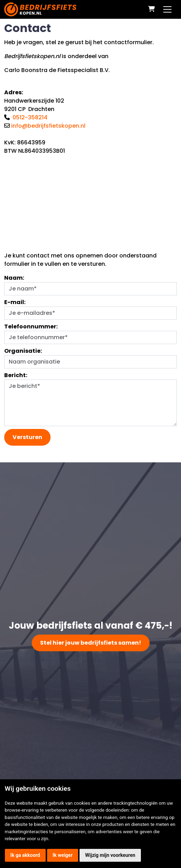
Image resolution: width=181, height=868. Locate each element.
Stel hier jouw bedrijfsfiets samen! (91, 643)
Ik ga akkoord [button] (25, 855)
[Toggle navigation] (167, 9)
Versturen (27, 437)
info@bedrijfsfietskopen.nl (48, 126)
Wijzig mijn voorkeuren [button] (110, 855)
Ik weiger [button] (63, 855)
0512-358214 (30, 117)
